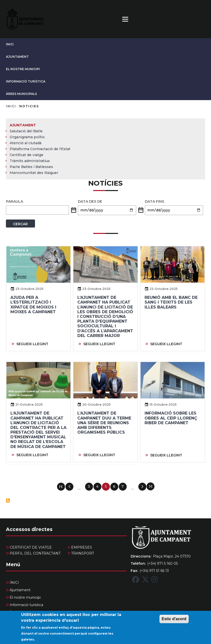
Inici (11, 106)
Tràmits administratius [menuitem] (30, 161)
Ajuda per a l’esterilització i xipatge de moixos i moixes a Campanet (33, 305)
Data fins (154, 201)
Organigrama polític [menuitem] (27, 137)
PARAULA (15, 201)
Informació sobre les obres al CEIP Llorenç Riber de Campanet (171, 418)
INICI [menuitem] (14, 583)
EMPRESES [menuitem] (82, 547)
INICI (10, 44)
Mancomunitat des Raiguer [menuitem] (34, 173)
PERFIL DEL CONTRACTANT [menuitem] (35, 553)
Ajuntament (17, 57)
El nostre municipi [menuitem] (25, 597)
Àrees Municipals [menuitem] (24, 612)
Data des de (90, 201)
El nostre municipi (23, 69)
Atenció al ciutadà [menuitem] (26, 143)
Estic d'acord (174, 621)
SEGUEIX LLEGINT (32, 344)
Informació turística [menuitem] (26, 605)
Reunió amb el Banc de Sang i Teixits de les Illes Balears (171, 302)
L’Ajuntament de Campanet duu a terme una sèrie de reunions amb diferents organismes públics (104, 423)
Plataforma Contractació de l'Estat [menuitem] (40, 149)
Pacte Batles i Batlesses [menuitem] (31, 167)
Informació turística (26, 81)
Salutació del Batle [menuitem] (26, 131)
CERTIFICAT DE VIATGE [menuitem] (31, 547)
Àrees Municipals (21, 94)
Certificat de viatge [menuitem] (27, 155)
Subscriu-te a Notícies (8, 501)
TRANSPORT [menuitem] (83, 553)
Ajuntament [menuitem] (23, 125)
